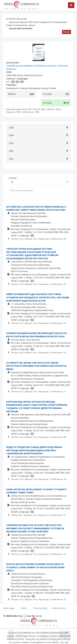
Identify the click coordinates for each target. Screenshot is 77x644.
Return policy (59, 608)
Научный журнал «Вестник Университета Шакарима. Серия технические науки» (37, 24)
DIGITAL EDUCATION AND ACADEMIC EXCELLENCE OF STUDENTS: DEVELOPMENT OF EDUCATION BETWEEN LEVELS (35, 567)
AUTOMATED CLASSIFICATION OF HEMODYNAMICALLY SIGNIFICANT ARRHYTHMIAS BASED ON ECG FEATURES (36, 208)
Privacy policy (41, 608)
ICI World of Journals (16, 19)
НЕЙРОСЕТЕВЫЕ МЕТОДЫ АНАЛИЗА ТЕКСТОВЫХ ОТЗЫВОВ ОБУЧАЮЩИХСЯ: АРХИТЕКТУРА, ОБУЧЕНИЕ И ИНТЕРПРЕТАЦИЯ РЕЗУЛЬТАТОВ (38, 297)
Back (66, 32)
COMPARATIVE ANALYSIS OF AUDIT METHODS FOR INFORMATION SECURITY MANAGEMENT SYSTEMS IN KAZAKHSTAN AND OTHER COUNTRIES (35, 528)
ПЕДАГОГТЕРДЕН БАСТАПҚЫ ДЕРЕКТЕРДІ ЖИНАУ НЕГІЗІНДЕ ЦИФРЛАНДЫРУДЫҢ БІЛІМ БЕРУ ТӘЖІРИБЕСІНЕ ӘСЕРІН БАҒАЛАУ (34, 450)
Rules (24, 608)
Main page (9, 608)
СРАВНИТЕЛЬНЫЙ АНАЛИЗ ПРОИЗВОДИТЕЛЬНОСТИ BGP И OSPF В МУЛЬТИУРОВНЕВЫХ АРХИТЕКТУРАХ (36, 335)
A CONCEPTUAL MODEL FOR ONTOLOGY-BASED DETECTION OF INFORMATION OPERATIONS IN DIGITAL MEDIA (37, 366)
